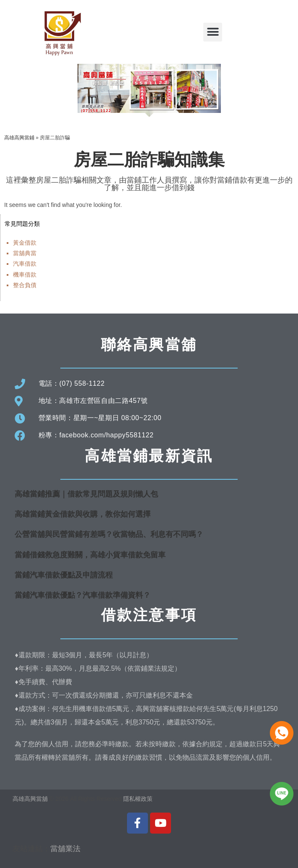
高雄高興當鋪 (19, 138)
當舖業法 (65, 849)
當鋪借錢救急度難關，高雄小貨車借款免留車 (90, 555)
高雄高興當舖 (31, 799)
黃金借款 (25, 243)
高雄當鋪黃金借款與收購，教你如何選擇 (83, 514)
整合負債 (25, 285)
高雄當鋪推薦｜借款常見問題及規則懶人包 (86, 494)
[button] (213, 32)
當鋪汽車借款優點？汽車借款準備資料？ (83, 595)
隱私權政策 (138, 799)
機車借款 (25, 275)
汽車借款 (25, 264)
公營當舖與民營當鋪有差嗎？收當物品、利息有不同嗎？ (109, 534)
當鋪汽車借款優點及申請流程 (64, 575)
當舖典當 (25, 253)
